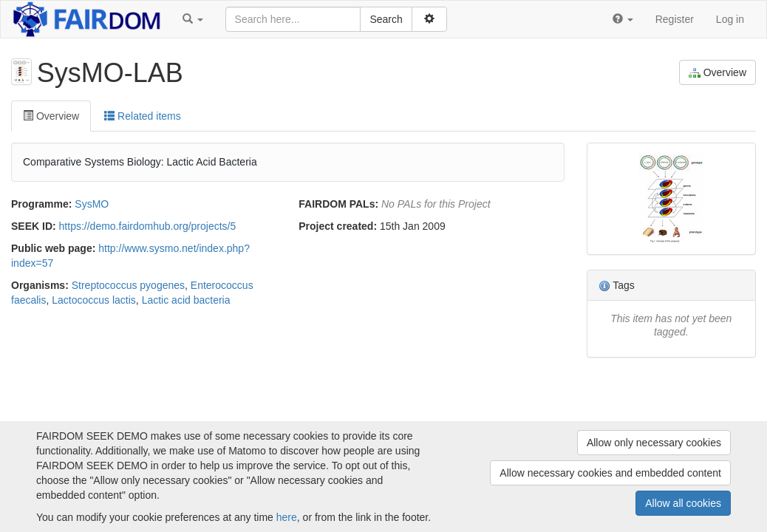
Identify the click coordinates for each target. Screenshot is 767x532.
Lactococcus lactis (94, 300)
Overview (717, 73)
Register (675, 19)
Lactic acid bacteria (186, 300)
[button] (193, 19)
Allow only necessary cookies (654, 443)
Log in (730, 19)
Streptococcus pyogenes (128, 285)
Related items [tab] (142, 116)
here (287, 517)
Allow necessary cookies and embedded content (610, 473)
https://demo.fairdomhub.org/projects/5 (148, 226)
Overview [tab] (51, 116)
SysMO (92, 204)
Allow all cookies (683, 503)
